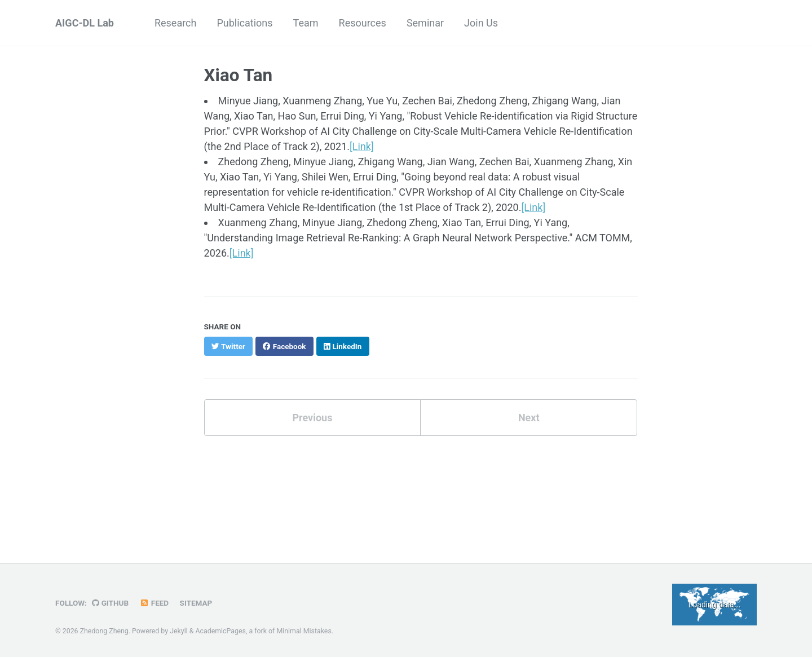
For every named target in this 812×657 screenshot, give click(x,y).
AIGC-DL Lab (85, 23)
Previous (312, 418)
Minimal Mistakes (304, 631)
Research (176, 23)
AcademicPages (221, 631)
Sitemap (196, 603)
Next (529, 418)
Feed (155, 603)
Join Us (481, 23)
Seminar (425, 23)
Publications (244, 23)
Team (306, 23)
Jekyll (179, 631)
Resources (363, 23)
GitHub (110, 603)
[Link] (362, 146)
